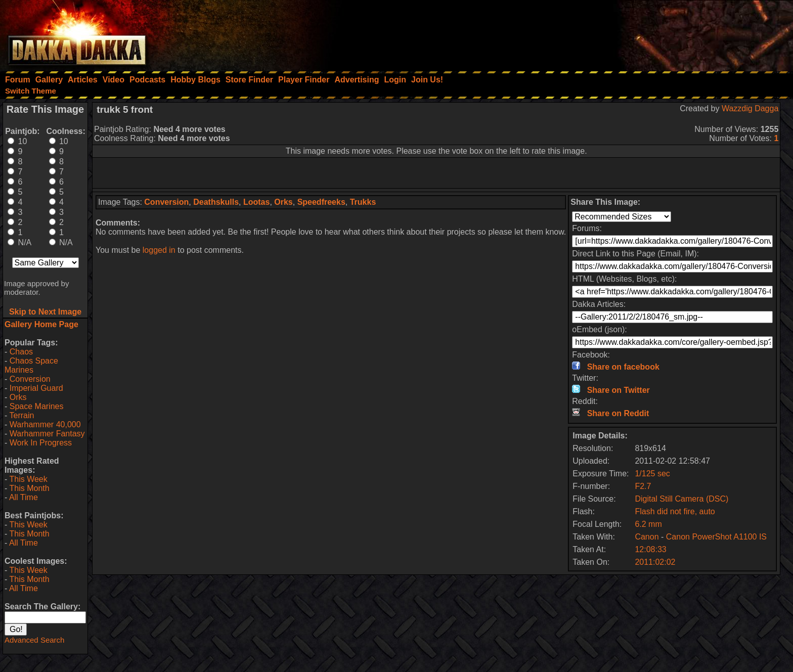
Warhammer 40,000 (45, 424)
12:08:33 (650, 549)
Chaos (21, 352)
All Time (24, 497)
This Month (29, 488)
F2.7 (643, 486)
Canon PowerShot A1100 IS (716, 537)
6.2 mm (648, 524)
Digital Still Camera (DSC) (681, 499)
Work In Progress (41, 443)
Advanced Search (34, 640)
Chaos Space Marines (31, 365)
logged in (159, 250)
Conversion (30, 379)
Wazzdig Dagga (750, 108)
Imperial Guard (36, 388)
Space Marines (37, 406)
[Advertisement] (657, 33)
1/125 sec (652, 474)
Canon (647, 537)
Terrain (21, 415)
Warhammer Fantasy (47, 434)
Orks (18, 397)
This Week (28, 479)
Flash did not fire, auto (675, 511)
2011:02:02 (655, 562)
